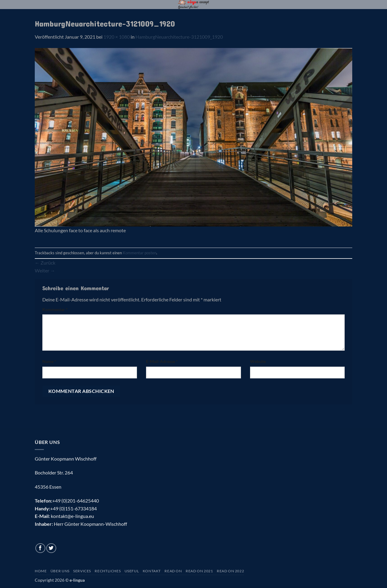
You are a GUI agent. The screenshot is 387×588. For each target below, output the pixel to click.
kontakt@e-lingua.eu (72, 516)
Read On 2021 (199, 571)
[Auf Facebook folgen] (40, 548)
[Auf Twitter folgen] (51, 548)
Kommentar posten (140, 253)
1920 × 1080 (117, 37)
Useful (132, 571)
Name (49, 361)
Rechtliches (108, 571)
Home (41, 571)
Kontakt (152, 571)
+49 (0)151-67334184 (73, 508)
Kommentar (55, 309)
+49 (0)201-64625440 (76, 501)
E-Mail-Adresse (162, 361)
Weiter (45, 270)
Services (82, 571)
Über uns (60, 571)
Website (258, 361)
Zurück (45, 263)
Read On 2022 (230, 571)
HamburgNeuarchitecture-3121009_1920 (179, 37)
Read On (173, 571)
